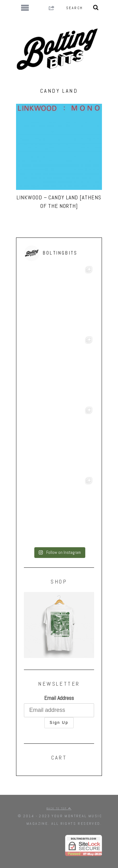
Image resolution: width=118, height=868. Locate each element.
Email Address (59, 698)
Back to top (59, 808)
